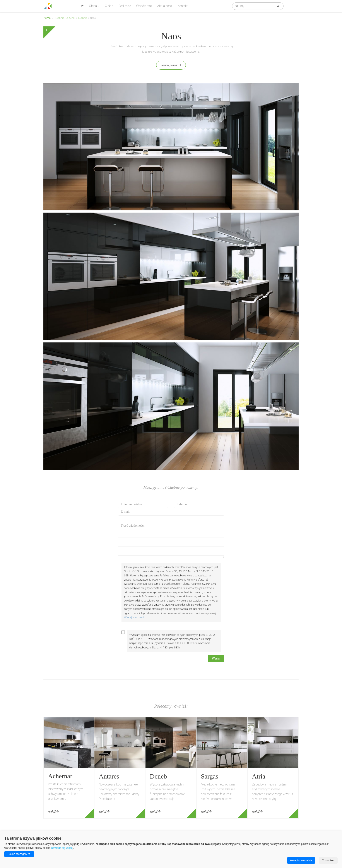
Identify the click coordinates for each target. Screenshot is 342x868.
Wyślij (216, 658)
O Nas (109, 6)
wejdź (53, 811)
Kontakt (183, 6)
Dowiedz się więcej (62, 848)
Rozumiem (328, 860)
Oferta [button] (94, 6)
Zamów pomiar (171, 65)
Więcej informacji (134, 617)
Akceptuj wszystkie (301, 860)
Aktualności (165, 6)
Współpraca (144, 6)
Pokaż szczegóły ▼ (19, 854)
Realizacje (125, 6)
